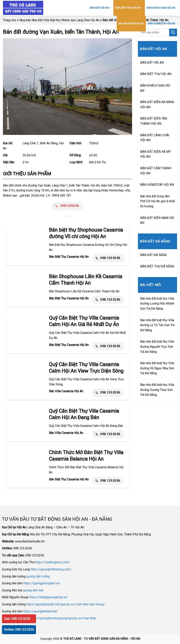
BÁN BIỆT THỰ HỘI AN (129, 8)
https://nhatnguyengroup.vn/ (49, 597)
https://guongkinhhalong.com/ (51, 569)
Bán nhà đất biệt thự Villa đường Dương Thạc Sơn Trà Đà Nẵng (157, 390)
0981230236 (67, 206)
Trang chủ (10, 20)
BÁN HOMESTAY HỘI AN (161, 23)
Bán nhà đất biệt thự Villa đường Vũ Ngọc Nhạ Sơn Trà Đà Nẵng (157, 368)
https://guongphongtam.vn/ (42, 583)
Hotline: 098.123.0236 (19, 630)
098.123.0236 (108, 258)
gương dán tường (38, 576)
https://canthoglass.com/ (52, 562)
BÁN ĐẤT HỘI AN (101, 8)
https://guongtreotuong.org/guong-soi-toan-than (63, 618)
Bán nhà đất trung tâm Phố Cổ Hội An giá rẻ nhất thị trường (157, 201)
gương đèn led (33, 590)
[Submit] (173, 32)
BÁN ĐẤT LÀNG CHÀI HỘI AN (155, 138)
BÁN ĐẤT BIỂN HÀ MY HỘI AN (155, 154)
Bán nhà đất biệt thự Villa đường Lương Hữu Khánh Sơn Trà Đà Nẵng (157, 304)
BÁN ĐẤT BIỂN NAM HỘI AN (157, 220)
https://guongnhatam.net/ (41, 611)
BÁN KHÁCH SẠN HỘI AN (161, 8)
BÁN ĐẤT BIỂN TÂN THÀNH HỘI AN (154, 121)
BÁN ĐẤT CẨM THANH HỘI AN (156, 171)
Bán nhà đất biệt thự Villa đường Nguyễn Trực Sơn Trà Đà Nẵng (157, 347)
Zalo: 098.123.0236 (17, 619)
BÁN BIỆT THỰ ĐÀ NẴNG (157, 266)
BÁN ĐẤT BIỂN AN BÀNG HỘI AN (157, 105)
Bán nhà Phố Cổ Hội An (131, 23)
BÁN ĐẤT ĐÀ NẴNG (153, 255)
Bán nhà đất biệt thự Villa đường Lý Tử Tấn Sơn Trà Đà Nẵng (157, 325)
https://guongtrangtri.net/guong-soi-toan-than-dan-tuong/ (66, 604)
